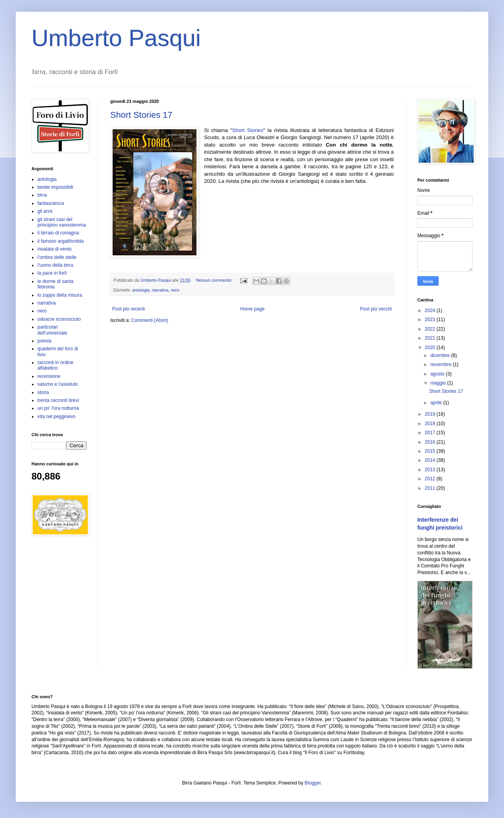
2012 (431, 479)
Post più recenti (129, 309)
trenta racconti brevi (58, 400)
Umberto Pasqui (116, 38)
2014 (431, 460)
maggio (439, 383)
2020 (431, 348)
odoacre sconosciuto (59, 319)
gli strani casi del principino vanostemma (62, 222)
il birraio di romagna (58, 233)
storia (43, 392)
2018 (431, 424)
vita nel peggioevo (57, 416)
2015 (431, 451)
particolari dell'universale (52, 330)
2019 (431, 414)
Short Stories (248, 130)
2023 (431, 320)
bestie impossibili (55, 187)
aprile (437, 403)
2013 (431, 470)
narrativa (160, 290)
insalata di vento (55, 249)
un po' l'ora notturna (58, 408)
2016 (431, 442)
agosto (438, 374)
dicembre (441, 355)
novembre (442, 364)
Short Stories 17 (141, 115)
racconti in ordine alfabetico (55, 365)
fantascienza (51, 203)
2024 (431, 310)
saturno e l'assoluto (58, 384)
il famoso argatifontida (60, 241)
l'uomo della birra (55, 265)
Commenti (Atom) (150, 320)
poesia (44, 341)
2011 (431, 488)
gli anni (45, 211)
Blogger (313, 783)
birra (42, 195)
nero (175, 290)
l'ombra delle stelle (57, 257)
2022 (431, 329)
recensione (49, 376)
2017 (431, 433)
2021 (431, 338)
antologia (141, 290)
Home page (252, 309)
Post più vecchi (376, 309)
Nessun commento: (215, 280)
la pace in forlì (52, 273)
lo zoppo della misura (60, 295)
